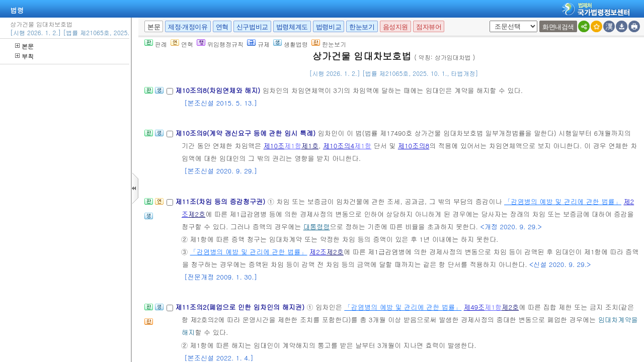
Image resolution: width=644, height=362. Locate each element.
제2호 (197, 214)
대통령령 (317, 227)
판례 (156, 44)
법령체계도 (292, 27)
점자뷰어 (429, 27)
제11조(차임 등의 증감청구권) (221, 201)
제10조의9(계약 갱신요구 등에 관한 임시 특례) (246, 133)
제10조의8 (414, 146)
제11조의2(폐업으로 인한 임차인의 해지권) (241, 307)
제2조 (318, 252)
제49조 (474, 307)
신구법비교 (252, 27)
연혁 (222, 27)
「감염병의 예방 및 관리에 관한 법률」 (563, 201)
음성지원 (395, 27)
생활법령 (291, 44)
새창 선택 (488, 21)
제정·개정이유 (188, 27)
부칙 (24, 56)
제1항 (293, 146)
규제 (258, 44)
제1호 (310, 146)
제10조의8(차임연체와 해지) (219, 90)
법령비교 (329, 27)
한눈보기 (362, 27)
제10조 (274, 146)
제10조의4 (339, 146)
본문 (24, 46)
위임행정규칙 (220, 44)
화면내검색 (558, 27)
